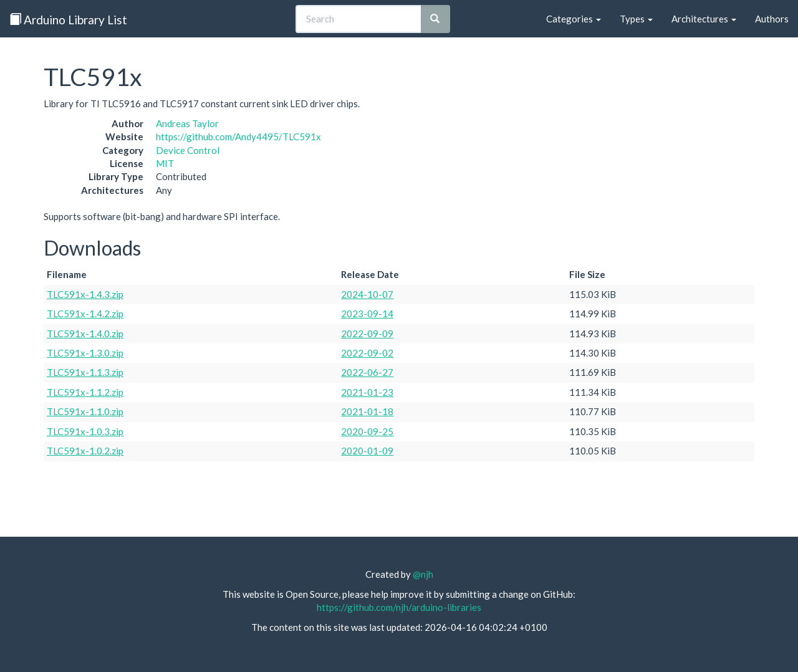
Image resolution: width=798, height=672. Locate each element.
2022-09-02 (367, 353)
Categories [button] (574, 19)
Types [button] (636, 19)
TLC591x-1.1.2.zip (85, 392)
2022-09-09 (367, 334)
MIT (165, 163)
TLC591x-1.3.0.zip (85, 353)
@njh (423, 574)
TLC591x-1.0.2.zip (85, 451)
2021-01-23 (367, 392)
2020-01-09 (367, 451)
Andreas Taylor (187, 123)
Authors (772, 19)
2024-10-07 (367, 294)
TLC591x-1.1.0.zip (85, 411)
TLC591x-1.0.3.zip (85, 431)
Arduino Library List (68, 20)
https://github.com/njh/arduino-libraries (399, 607)
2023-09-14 (367, 314)
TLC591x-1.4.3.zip (85, 294)
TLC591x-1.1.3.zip (85, 372)
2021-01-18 (367, 411)
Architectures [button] (704, 19)
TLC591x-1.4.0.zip (85, 334)
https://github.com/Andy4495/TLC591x (238, 137)
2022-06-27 (367, 372)
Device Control (188, 150)
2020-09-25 (367, 431)
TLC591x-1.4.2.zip (85, 314)
